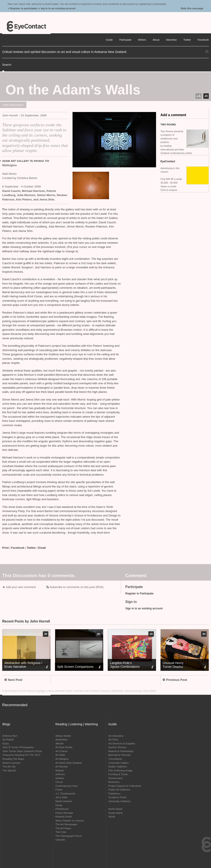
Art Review (62, 766)
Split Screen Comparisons (75, 667)
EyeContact (26, 26)
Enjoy (6, 743)
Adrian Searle (63, 736)
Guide (109, 40)
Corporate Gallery (118, 763)
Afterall (59, 743)
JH (206, 96)
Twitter (31, 548)
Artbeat (60, 770)
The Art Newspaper (66, 824)
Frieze (59, 790)
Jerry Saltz (61, 797)
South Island (116, 813)
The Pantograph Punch (69, 836)
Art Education (116, 736)
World (112, 817)
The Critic (61, 832)
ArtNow (60, 778)
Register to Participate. (140, 593)
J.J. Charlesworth (65, 793)
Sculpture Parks (117, 797)
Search (7, 65)
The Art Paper (63, 828)
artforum (60, 774)
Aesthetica (61, 739)
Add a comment (173, 115)
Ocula (59, 805)
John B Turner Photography (18, 747)
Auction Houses (117, 747)
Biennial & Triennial (119, 755)
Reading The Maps (13, 759)
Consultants (115, 759)
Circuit (59, 782)
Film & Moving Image (120, 770)
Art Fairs (113, 739)
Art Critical (61, 751)
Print (5, 548)
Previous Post (175, 680)
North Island (115, 809)
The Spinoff (9, 770)
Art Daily (60, 755)
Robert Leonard (11, 763)
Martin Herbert (64, 801)
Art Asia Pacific (64, 747)
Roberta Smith (64, 817)
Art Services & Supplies (122, 743)
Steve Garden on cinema (70, 820)
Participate (125, 40)
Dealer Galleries (118, 766)
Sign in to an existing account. (144, 608)
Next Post (13, 680)
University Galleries (119, 801)
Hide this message (192, 8)
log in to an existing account (58, 8)
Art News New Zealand (69, 763)
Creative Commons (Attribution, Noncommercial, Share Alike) (123, 691)
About (156, 40)
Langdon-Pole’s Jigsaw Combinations (125, 665)
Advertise (172, 40)
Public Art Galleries (119, 790)
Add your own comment (21, 587)
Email (42, 548)
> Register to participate (22, 8)
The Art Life (9, 766)
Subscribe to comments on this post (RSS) (77, 587)
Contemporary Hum (67, 786)
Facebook (18, 548)
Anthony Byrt (10, 736)
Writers (142, 40)
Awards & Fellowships (121, 751)
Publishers (114, 793)
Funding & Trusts (118, 774)
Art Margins (62, 759)
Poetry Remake (64, 813)
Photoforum (62, 809)
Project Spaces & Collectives (125, 786)
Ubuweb (60, 840)
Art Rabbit (8, 739)
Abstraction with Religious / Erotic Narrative (23, 665)
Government (115, 778)
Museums (114, 782)
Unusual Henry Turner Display (173, 665)
